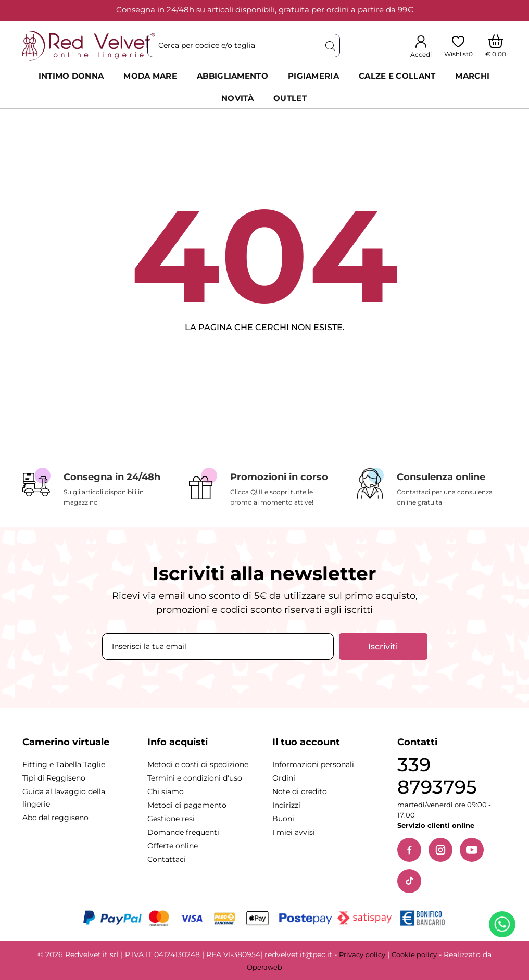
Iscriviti (383, 646)
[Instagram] (440, 850)
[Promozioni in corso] (264, 488)
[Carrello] (496, 46)
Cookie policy (414, 954)
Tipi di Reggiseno (54, 778)
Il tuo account (306, 742)
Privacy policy (362, 954)
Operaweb (264, 967)
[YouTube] (472, 850)
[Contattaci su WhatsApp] (504, 926)
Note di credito (300, 791)
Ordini (284, 778)
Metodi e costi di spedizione (198, 764)
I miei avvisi (294, 832)
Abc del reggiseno (55, 818)
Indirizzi (286, 805)
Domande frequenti (183, 832)
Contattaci (167, 859)
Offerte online (173, 846)
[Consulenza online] (431, 488)
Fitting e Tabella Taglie (64, 764)
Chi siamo (166, 791)
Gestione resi (171, 819)
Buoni (283, 819)
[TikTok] (409, 881)
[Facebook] (409, 850)
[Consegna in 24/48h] (98, 488)
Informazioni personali (313, 764)
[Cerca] (330, 46)
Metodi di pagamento (187, 805)
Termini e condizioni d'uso (195, 778)
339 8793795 (437, 776)
